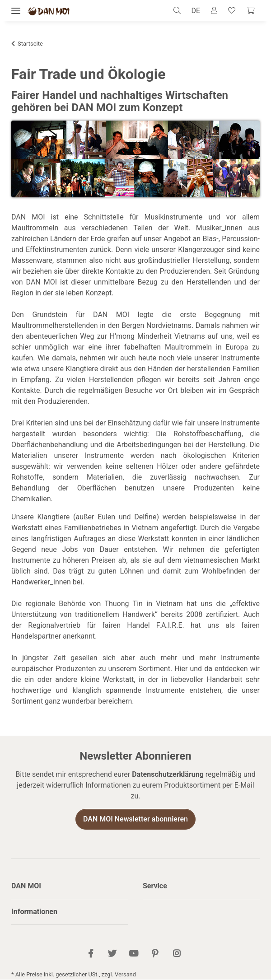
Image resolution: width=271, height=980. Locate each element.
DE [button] (196, 11)
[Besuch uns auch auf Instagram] (176, 954)
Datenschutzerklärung (168, 775)
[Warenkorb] (250, 11)
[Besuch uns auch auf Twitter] (112, 954)
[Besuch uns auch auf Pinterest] (155, 954)
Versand (125, 975)
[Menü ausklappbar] (16, 11)
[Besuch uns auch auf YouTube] (133, 954)
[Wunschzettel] (232, 11)
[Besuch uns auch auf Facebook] (91, 954)
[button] (180, 11)
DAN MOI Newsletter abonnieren (135, 819)
